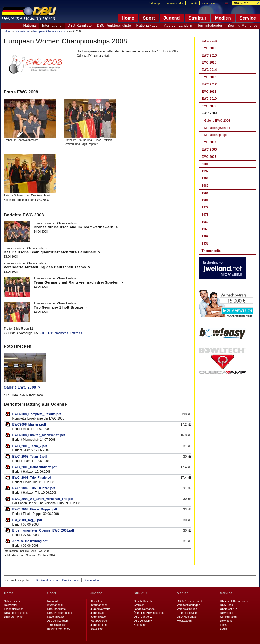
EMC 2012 (209, 77)
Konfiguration (229, 617)
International (22, 31)
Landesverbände (144, 609)
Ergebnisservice (187, 613)
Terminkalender (210, 25)
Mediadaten (184, 621)
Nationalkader (147, 25)
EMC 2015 (209, 62)
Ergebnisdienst (13, 609)
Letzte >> (76, 333)
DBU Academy (143, 621)
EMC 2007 (209, 142)
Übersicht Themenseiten (235, 601)
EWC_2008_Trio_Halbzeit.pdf (34, 488)
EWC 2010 (209, 99)
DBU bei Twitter (14, 617)
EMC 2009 (209, 106)
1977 (205, 207)
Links (223, 625)
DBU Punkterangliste (114, 25)
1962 (205, 236)
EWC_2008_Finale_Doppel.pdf (35, 509)
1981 (205, 200)
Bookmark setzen (47, 580)
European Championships (49, 31)
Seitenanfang (92, 580)
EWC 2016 (209, 55)
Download (226, 621)
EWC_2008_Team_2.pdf (30, 446)
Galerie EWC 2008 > (22, 387)
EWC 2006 (209, 149)
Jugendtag (97, 613)
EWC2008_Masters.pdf (29, 424)
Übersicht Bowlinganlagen (150, 613)
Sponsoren (141, 625)
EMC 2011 (209, 92)
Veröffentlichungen (189, 605)
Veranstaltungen (187, 609)
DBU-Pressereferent (190, 601)
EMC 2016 (209, 48)
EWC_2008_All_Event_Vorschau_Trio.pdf (43, 499)
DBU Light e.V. (143, 617)
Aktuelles (96, 601)
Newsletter (11, 605)
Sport (8, 31)
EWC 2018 (209, 41)
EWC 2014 (209, 70)
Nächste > (62, 333)
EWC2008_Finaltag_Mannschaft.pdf (39, 435)
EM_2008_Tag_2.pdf (27, 520)
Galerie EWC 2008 (217, 121)
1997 (205, 171)
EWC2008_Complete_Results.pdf (37, 414)
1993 (205, 178)
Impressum (209, 3)
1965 (205, 229)
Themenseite (211, 251)
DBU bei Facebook (16, 613)
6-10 (42, 333)
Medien (183, 593)
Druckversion (71, 580)
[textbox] (243, 3)
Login (224, 629)
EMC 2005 (209, 157)
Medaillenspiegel (216, 135)
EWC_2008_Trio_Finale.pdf (32, 478)
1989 (205, 186)
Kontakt (192, 3)
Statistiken (97, 629)
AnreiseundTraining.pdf (30, 541)
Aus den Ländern (178, 25)
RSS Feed (227, 605)
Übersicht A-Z (229, 609)
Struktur (140, 593)
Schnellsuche (12, 601)
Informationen (99, 605)
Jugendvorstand (101, 609)
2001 (205, 164)
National (30, 25)
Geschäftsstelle (143, 601)
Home (9, 593)
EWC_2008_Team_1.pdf (30, 457)
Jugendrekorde (100, 625)
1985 (205, 193)
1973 (205, 215)
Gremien (139, 605)
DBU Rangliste (80, 25)
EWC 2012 (209, 84)
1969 (205, 222)
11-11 (50, 333)
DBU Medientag (187, 617)
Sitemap (155, 3)
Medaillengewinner (217, 128)
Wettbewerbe (99, 621)
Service (226, 593)
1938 (205, 243)
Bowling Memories (59, 629)
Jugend (97, 593)
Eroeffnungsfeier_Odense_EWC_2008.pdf (43, 530)
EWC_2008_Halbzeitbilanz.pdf (35, 467)
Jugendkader (99, 617)
